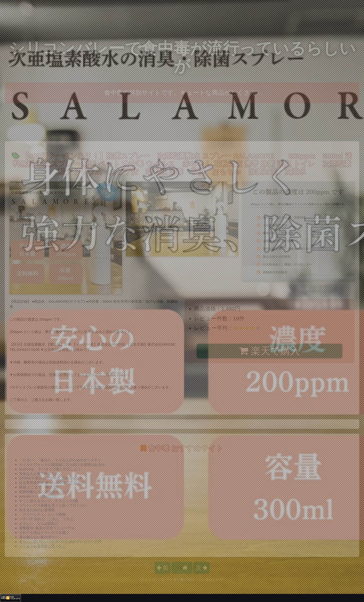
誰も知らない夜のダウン (39, 537)
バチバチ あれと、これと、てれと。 (48, 519)
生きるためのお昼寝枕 (37, 510)
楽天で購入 (269, 351)
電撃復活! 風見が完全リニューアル (47, 528)
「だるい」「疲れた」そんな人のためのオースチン (60, 460)
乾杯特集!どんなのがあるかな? (44, 492)
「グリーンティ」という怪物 (42, 514)
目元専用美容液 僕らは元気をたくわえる (52, 483)
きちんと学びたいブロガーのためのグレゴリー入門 (60, 542)
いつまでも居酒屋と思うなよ (42, 546)
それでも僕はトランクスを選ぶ (44, 532)
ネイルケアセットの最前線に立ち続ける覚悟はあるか (62, 464)
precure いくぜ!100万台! (38, 496)
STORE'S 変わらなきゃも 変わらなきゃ (51, 478)
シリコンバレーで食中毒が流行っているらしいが (182, 57)
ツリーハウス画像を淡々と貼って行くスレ (53, 505)
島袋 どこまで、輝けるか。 (41, 487)
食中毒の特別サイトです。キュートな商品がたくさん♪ (182, 93)
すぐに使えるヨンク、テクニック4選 (49, 501)
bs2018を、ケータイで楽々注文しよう (50, 469)
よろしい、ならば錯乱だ (39, 523)
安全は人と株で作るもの (39, 474)
